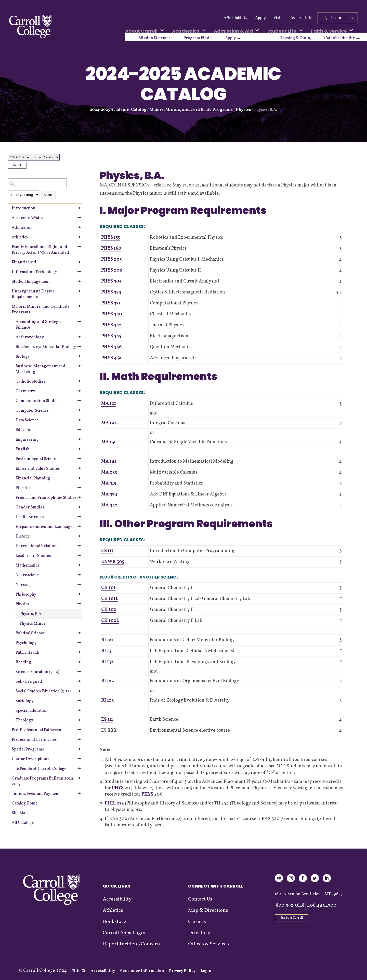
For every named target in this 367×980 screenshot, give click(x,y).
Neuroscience (28, 575)
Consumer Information (142, 971)
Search (49, 195)
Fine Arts (24, 488)
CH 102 (109, 610)
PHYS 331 (111, 303)
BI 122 (108, 681)
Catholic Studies (30, 382)
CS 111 (107, 551)
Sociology (25, 701)
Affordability (235, 18)
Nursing (23, 585)
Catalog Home (25, 803)
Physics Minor (32, 624)
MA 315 (109, 483)
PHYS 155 (110, 238)
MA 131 (108, 442)
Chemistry (25, 391)
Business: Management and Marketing (41, 369)
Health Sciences (30, 517)
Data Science (27, 420)
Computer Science (32, 411)
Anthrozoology (30, 337)
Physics (243, 110)
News (171, 18)
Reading (23, 662)
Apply (260, 18)
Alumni (128, 18)
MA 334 (109, 494)
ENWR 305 (113, 562)
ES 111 (107, 720)
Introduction (24, 208)
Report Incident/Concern (131, 944)
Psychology (26, 643)
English (23, 449)
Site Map (20, 813)
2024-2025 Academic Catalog (118, 110)
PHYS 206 (112, 270)
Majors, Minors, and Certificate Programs (191, 110)
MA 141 (109, 461)
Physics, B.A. (31, 614)
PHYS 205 (111, 259)
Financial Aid (24, 262)
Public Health (28, 653)
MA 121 (109, 404)
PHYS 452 (111, 358)
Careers (197, 922)
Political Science (30, 633)
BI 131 (107, 651)
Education (25, 430)
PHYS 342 (111, 325)
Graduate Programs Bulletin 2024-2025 (43, 781)
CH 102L (110, 621)
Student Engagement (31, 282)
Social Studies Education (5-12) (43, 691)
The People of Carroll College (39, 769)
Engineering (27, 440)
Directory (199, 933)
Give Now (105, 18)
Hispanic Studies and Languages (45, 527)
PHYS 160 (111, 249)
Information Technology (34, 272)
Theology (24, 720)
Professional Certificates (34, 740)
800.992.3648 (290, 905)
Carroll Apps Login (124, 933)
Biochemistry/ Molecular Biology (46, 347)
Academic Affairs (27, 218)
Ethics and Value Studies (38, 469)
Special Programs (28, 749)
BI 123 (107, 700)
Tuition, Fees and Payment (36, 794)
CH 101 (108, 588)
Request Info (301, 18)
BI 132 (107, 662)
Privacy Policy (182, 971)
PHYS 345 (111, 336)
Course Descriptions (30, 759)
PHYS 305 (111, 281)
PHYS (117, 788)
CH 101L (110, 599)
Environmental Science (37, 459)
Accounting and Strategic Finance (38, 325)
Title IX (79, 971)
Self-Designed (29, 682)
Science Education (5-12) (37, 672)
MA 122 (109, 423)
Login (206, 971)
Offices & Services (208, 944)
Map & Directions (208, 910)
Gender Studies (30, 507)
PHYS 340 (112, 314)
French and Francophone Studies (46, 498)
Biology (23, 357)
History (23, 536)
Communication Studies (37, 401)
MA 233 (109, 472)
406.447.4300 (322, 905)
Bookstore (114, 922)
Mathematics (27, 566)
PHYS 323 (111, 292)
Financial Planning (33, 478)
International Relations (37, 546)
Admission (22, 228)
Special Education (32, 711)
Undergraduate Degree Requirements (33, 294)
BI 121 (107, 640)
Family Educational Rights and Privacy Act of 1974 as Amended (40, 250)
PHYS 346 (111, 347)
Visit (278, 18)
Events (190, 18)
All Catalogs (23, 823)
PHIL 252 (114, 803)
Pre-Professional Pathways (36, 730)
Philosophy (26, 595)
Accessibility (117, 899)
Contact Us (200, 899)
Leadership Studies (33, 556)
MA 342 (109, 505)
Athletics (151, 18)
